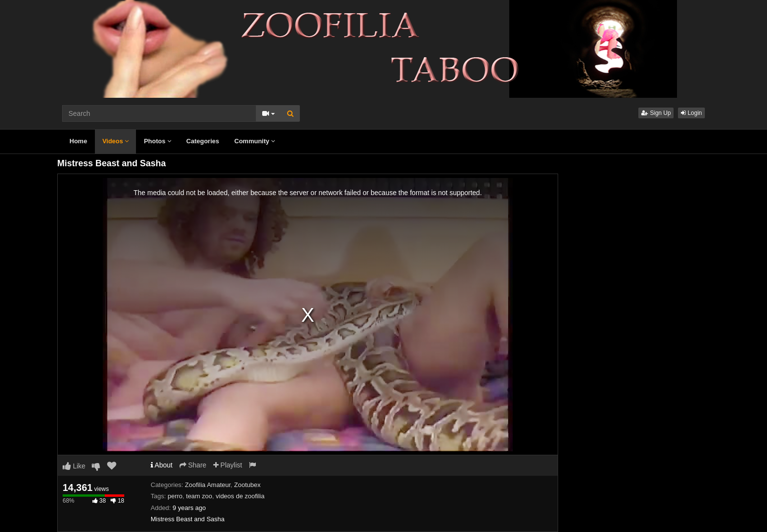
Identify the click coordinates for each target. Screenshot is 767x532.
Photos (158, 141)
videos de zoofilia (240, 496)
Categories (203, 141)
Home (78, 141)
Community (255, 141)
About (162, 465)
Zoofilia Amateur (208, 485)
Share (193, 465)
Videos (115, 141)
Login (691, 113)
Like (74, 466)
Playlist (228, 465)
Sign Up (656, 113)
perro (175, 496)
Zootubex (248, 485)
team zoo (199, 496)
